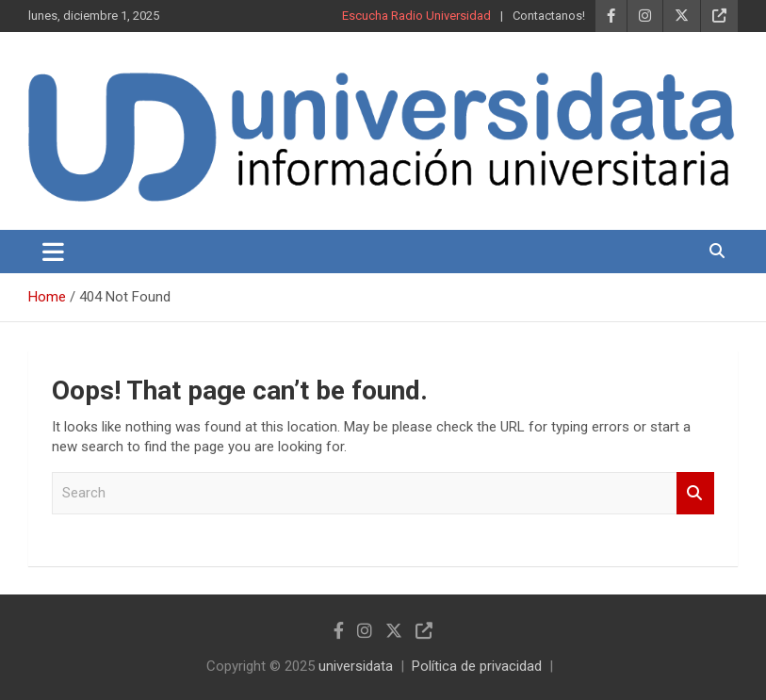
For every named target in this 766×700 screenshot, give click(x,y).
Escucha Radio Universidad (416, 16)
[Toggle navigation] (53, 252)
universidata (356, 666)
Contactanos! (549, 16)
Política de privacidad (477, 666)
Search (695, 493)
